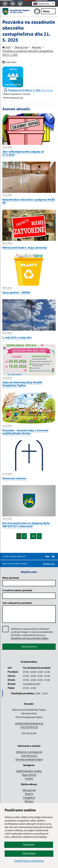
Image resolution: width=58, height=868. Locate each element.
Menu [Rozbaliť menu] (48, 11)
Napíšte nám (49, 564)
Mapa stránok (29, 775)
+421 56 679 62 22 (29, 727)
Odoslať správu (29, 646)
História (29, 794)
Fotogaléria (29, 798)
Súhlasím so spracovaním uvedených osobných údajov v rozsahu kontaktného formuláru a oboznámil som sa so (32, 633)
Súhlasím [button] (29, 845)
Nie (54, 556)
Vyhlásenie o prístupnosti (29, 752)
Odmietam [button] (29, 853)
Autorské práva (29, 756)
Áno (48, 556)
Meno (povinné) (11, 578)
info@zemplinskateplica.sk (29, 723)
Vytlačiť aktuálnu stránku (29, 771)
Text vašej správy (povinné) (17, 603)
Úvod (6, 47)
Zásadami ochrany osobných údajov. (30, 638)
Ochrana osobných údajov (29, 759)
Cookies (29, 778)
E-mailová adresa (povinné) (17, 590)
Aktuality (36, 47)
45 (33, 536)
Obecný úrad (21, 47)
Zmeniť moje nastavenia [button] (29, 861)
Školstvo (29, 801)
